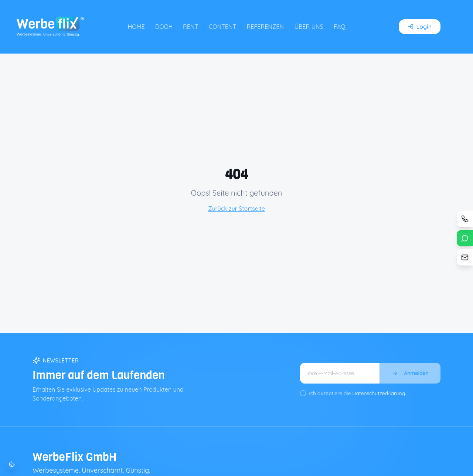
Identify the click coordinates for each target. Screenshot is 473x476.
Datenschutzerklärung (379, 393)
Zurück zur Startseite (236, 209)
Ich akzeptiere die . (358, 393)
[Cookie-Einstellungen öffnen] (12, 464)
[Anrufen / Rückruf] (465, 219)
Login (420, 27)
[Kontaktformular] (465, 257)
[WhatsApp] (465, 238)
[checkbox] (303, 393)
